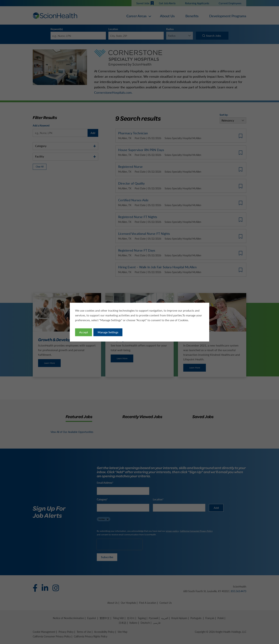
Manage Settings (108, 332)
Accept (84, 332)
